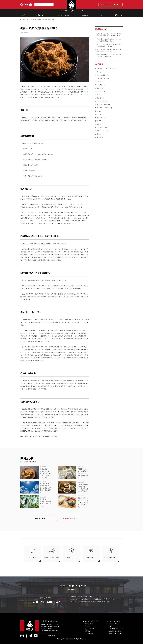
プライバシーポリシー (115, 634)
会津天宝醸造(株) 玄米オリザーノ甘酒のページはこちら (39, 436)
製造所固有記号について (116, 629)
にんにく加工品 (100, 75)
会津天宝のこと (34, 20)
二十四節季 (99, 85)
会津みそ (98, 88)
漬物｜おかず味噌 (101, 105)
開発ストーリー (100, 131)
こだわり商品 (89, 624)
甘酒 (97, 111)
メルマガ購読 (51, 636)
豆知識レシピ (100, 127)
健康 (97, 95)
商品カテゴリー (41, 15)
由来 (97, 114)
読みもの (85, 15)
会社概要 (88, 631)
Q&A (101, 15)
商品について (100, 101)
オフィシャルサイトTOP (91, 621)
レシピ (97, 82)
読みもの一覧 (26, 20)
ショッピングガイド (64, 15)
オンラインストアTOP (114, 621)
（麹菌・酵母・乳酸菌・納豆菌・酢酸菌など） (57, 118)
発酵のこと (99, 118)
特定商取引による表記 (115, 631)
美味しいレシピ (90, 629)
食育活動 (98, 137)
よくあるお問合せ (101, 78)
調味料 (97, 124)
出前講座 (98, 98)
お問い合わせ (118, 15)
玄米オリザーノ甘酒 (50, 425)
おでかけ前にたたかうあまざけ (105, 69)
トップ (23, 15)
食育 (97, 134)
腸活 (97, 121)
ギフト (97, 72)
